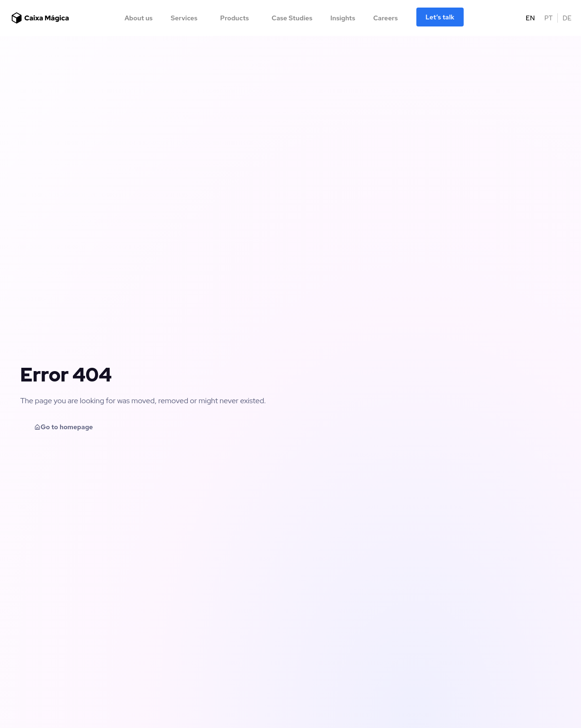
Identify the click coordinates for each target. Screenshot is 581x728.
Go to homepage (64, 427)
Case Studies (292, 18)
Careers (386, 18)
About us (138, 18)
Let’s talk (440, 17)
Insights (343, 18)
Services (184, 18)
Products (234, 18)
